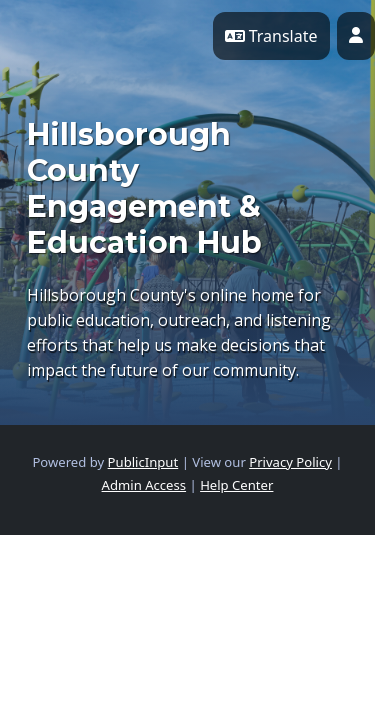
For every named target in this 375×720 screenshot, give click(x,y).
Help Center (236, 485)
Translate (271, 36)
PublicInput (143, 462)
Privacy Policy (290, 462)
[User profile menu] (356, 36)
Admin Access (144, 485)
